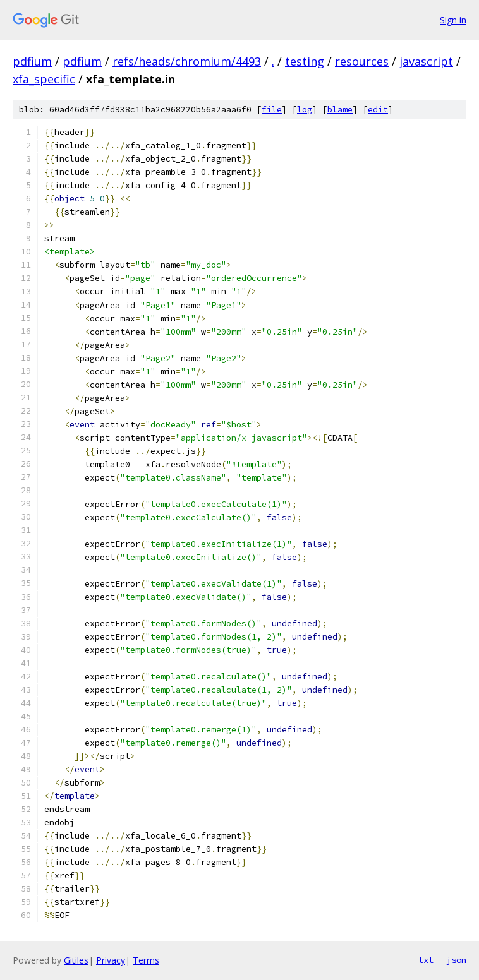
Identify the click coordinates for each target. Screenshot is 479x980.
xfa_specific (44, 79)
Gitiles (76, 960)
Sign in (453, 20)
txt (426, 960)
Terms (146, 960)
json (456, 960)
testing (305, 61)
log (305, 110)
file (272, 110)
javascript (426, 61)
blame (340, 110)
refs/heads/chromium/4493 (187, 61)
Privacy (111, 960)
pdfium (32, 61)
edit (378, 110)
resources (362, 61)
